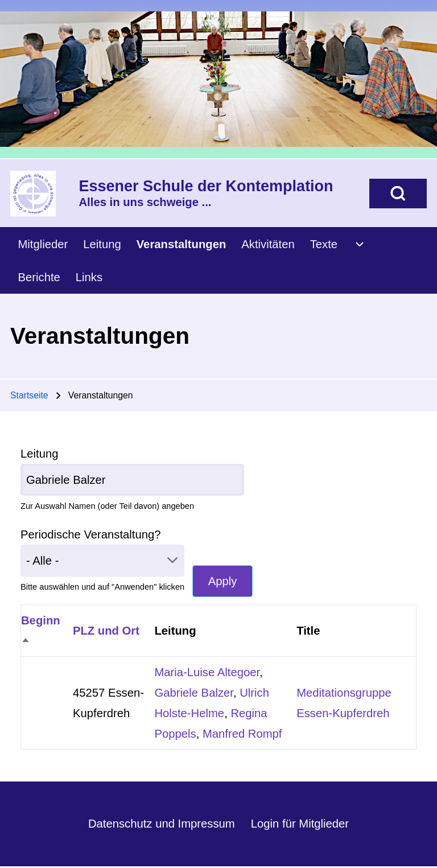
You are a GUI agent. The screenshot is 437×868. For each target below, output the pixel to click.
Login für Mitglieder (300, 824)
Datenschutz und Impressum (162, 824)
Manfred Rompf (242, 734)
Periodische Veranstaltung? (91, 534)
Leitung (39, 454)
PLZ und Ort (106, 631)
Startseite (29, 395)
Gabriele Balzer (193, 693)
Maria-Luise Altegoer (207, 672)
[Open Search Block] (398, 194)
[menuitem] (43, 244)
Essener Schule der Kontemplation (206, 186)
